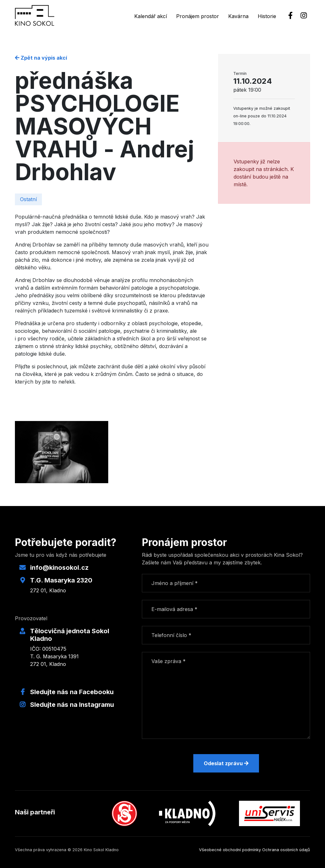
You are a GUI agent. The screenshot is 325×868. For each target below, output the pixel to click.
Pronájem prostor (198, 16)
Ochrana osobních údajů (286, 850)
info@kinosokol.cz (59, 568)
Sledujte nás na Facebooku (72, 692)
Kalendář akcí (151, 16)
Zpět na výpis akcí (41, 58)
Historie (267, 16)
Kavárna (238, 16)
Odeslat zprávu (226, 763)
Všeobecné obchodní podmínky (230, 850)
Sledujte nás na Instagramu (72, 705)
